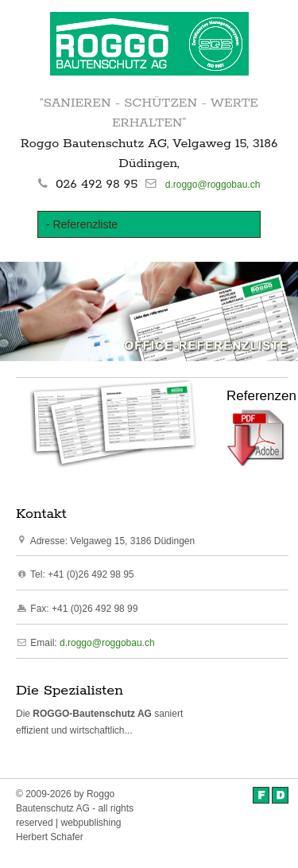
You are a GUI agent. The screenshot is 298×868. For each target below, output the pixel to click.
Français (261, 795)
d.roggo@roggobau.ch (213, 185)
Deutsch (280, 795)
